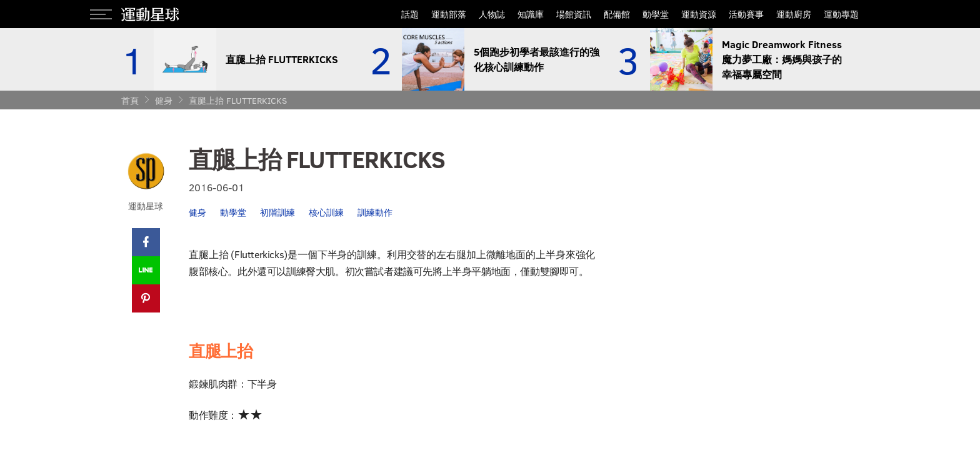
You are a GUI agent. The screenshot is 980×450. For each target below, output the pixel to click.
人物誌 (492, 14)
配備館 (617, 14)
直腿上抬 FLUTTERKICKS (238, 100)
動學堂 (656, 14)
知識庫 (531, 14)
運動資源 (699, 14)
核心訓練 (326, 212)
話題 (410, 14)
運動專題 (841, 14)
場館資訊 (574, 14)
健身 (164, 100)
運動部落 (449, 14)
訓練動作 (375, 212)
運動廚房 (794, 14)
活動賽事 (746, 14)
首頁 (130, 100)
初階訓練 (277, 212)
